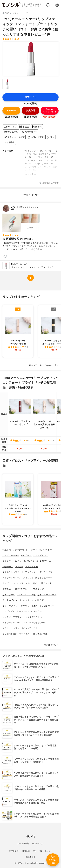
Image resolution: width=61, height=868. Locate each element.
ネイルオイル (29, 600)
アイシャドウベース (12, 578)
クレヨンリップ (47, 606)
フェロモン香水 (10, 634)
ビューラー (36, 611)
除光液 (41, 600)
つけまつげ (18, 583)
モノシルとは (38, 843)
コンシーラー (45, 550)
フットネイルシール (12, 600)
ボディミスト (25, 634)
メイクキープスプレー (13, 617)
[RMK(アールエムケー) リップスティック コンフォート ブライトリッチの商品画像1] (31, 59)
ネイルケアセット (11, 606)
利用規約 (26, 851)
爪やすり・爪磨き (29, 606)
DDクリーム (46, 561)
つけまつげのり (32, 583)
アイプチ (7, 583)
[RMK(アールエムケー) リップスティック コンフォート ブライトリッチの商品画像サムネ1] (7, 84)
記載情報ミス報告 (49, 183)
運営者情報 (14, 851)
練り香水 (37, 634)
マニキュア (38, 589)
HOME (30, 836)
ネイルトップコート (26, 595)
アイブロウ (28, 578)
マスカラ (19, 567)
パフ (45, 611)
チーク (34, 550)
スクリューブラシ (11, 628)
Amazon (11, 111)
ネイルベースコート (47, 595)
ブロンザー (8, 561)
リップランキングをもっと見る (44, 365)
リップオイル (9, 611)
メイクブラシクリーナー (33, 628)
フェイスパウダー (11, 555)
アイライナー (32, 572)
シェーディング (41, 555)
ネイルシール (9, 595)
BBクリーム (20, 561)
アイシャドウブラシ (12, 623)
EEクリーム (8, 567)
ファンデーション (21, 550)
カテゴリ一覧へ (51, 645)
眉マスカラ (8, 589)
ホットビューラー (44, 578)
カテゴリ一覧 (23, 843)
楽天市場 (31, 111)
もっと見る (30, 174)
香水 (45, 634)
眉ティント (46, 583)
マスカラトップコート (13, 572)
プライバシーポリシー (43, 851)
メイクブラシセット (35, 617)
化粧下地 (7, 550)
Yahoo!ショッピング (50, 111)
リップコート (23, 611)
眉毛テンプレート (23, 589)
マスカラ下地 (31, 567)
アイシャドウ (46, 572)
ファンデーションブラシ (35, 623)
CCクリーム (33, 561)
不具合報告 (31, 857)
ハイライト (26, 555)
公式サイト (31, 97)
